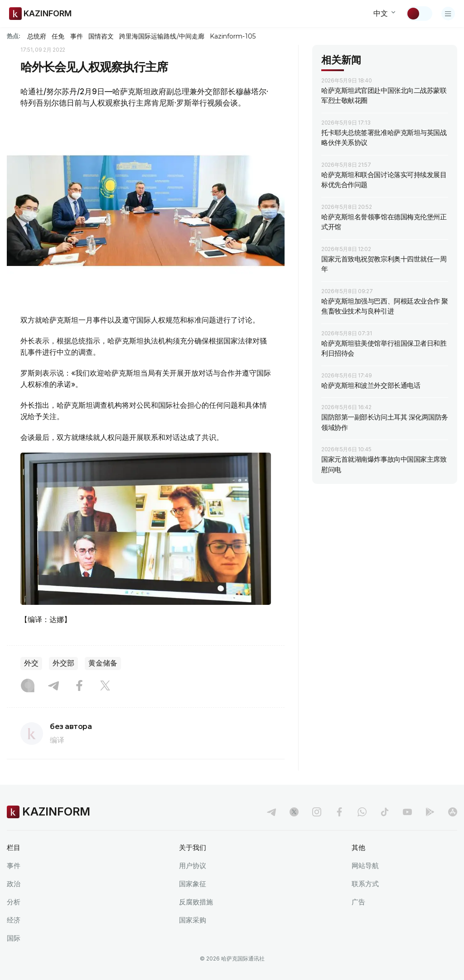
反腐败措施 (196, 902)
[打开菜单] (448, 14)
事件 (77, 36)
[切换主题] (419, 14)
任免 (58, 36)
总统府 (37, 36)
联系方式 (365, 884)
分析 (14, 902)
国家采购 (193, 920)
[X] (105, 686)
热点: (14, 36)
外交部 (63, 663)
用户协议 (193, 866)
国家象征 (193, 884)
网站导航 (365, 866)
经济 (14, 920)
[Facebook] (79, 686)
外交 (31, 663)
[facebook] (339, 812)
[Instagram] (28, 686)
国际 (14, 938)
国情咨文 (101, 36)
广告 (358, 902)
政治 (14, 884)
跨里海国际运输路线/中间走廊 (162, 36)
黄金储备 (103, 663)
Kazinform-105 (233, 36)
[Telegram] (53, 686)
